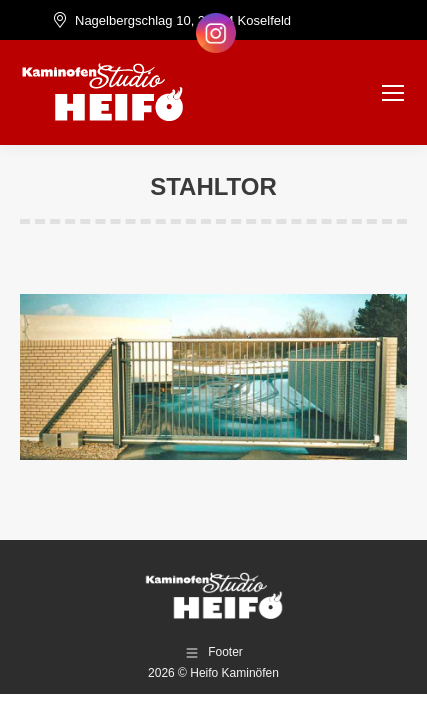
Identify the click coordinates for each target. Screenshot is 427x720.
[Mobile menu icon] (393, 93)
